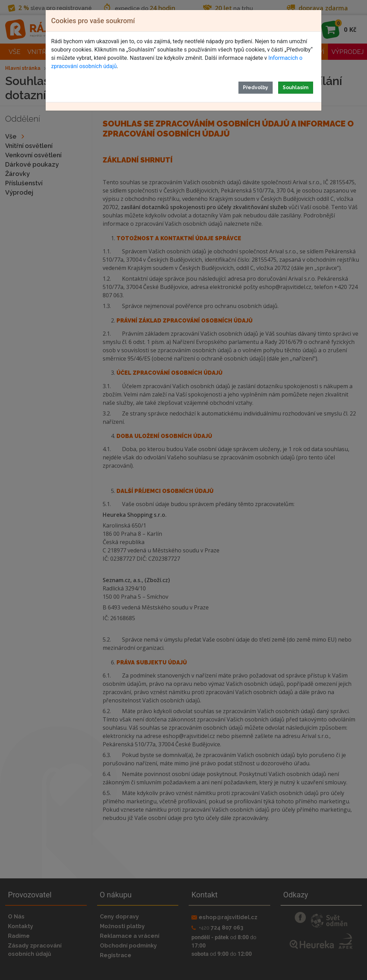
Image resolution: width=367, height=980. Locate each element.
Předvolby (256, 87)
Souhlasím (296, 87)
